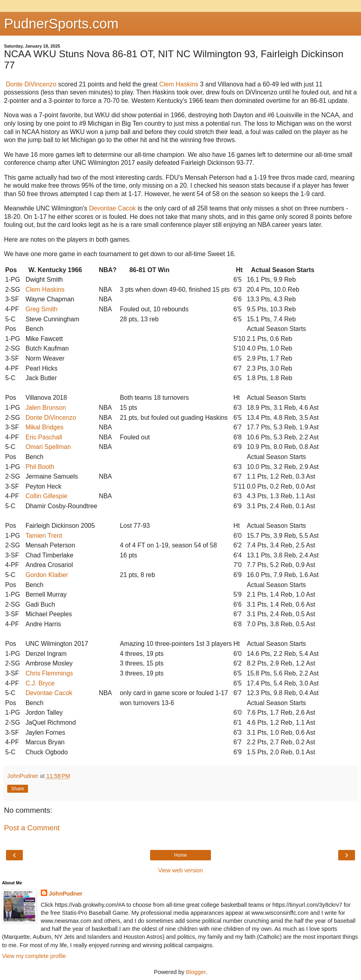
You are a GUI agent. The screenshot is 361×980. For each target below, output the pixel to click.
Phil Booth (40, 467)
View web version (180, 870)
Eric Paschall (44, 437)
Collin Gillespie (47, 496)
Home (180, 855)
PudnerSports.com (61, 24)
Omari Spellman (48, 447)
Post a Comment (32, 828)
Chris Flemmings (49, 673)
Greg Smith (42, 309)
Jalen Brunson (46, 408)
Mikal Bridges (45, 427)
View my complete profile (34, 956)
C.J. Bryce (40, 683)
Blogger (196, 972)
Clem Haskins (179, 84)
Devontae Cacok (112, 208)
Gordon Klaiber (47, 575)
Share (18, 789)
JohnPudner (66, 894)
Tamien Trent (44, 536)
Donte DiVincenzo (31, 84)
